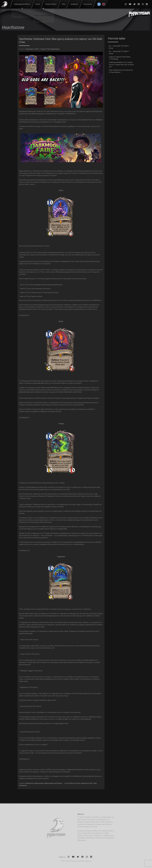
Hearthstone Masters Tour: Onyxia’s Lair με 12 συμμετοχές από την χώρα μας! (121, 65)
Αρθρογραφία (39, 783)
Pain (91, 783)
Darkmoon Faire (75, 783)
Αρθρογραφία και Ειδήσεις (53, 783)
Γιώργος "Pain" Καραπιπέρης (50, 49)
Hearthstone (30, 783)
